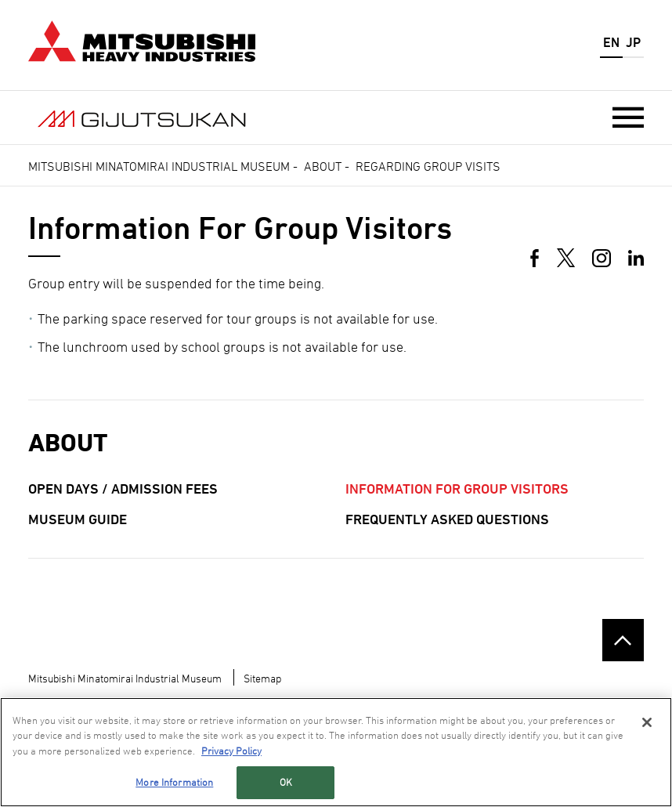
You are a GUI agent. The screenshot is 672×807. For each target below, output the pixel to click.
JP (633, 42)
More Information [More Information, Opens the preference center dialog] (174, 783)
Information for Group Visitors (457, 489)
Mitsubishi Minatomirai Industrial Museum (159, 166)
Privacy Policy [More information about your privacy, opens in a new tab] (231, 751)
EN (611, 42)
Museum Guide (78, 519)
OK (286, 783)
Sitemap (262, 678)
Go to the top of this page (623, 640)
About (323, 166)
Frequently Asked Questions (447, 519)
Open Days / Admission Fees (123, 489)
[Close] (647, 723)
